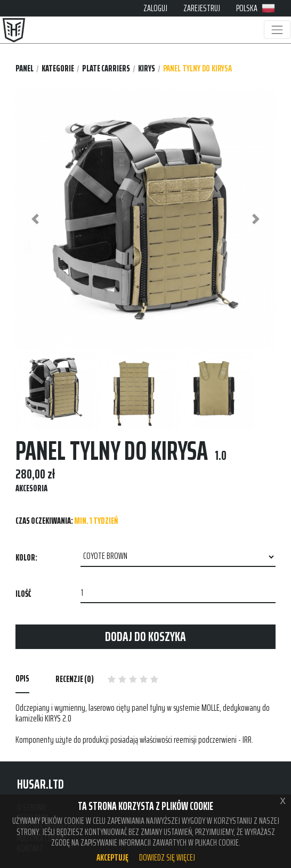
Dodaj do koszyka (145, 636)
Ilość (23, 594)
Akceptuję (112, 857)
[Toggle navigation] (277, 30)
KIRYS (147, 68)
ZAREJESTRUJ (202, 8)
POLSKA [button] (256, 8)
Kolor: (26, 557)
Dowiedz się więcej (167, 857)
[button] (35, 219)
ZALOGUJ (155, 8)
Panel (25, 68)
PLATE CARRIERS (106, 68)
